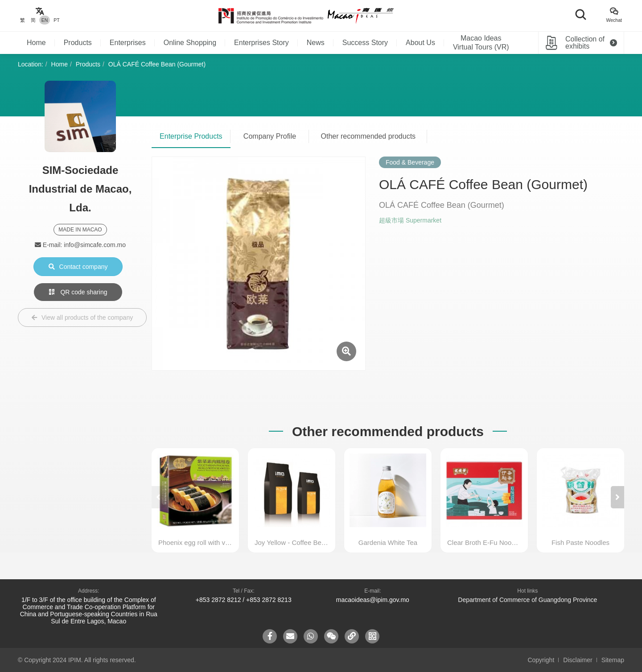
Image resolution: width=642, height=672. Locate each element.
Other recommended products (368, 136)
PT (56, 20)
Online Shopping (190, 43)
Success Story (365, 43)
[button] (617, 497)
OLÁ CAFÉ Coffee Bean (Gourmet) (157, 64)
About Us (420, 43)
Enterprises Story (261, 43)
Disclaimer (578, 660)
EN (45, 20)
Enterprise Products (191, 136)
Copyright (541, 660)
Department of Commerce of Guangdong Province (527, 600)
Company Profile (270, 136)
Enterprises (128, 43)
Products (78, 43)
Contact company (78, 267)
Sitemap (613, 660)
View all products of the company (82, 317)
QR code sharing (78, 292)
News (316, 43)
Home (36, 43)
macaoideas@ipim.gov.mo (373, 600)
